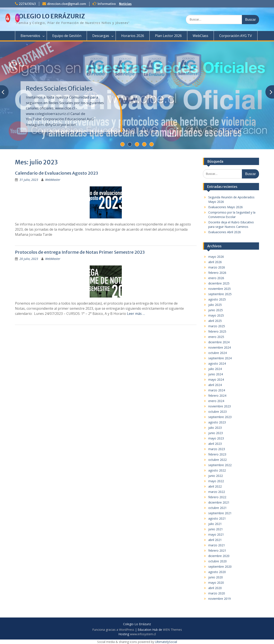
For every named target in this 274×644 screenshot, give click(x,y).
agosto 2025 (217, 299)
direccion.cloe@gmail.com (67, 4)
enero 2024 (216, 401)
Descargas (101, 36)
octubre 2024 (217, 353)
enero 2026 (216, 278)
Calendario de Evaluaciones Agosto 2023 (57, 173)
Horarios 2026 (133, 36)
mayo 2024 (216, 379)
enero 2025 (216, 337)
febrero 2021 (217, 550)
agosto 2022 (217, 470)
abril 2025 (215, 321)
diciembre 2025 (219, 283)
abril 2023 (215, 444)
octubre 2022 (217, 460)
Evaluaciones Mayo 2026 (226, 207)
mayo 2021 (216, 534)
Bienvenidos (30, 36)
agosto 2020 (217, 572)
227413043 (27, 4)
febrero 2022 (217, 497)
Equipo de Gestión (67, 36)
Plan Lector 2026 (168, 36)
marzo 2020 (217, 593)
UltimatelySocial (166, 642)
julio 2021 (215, 524)
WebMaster (53, 180)
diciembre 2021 (219, 502)
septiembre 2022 (220, 465)
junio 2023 (216, 433)
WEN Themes (172, 630)
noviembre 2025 (220, 289)
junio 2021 (216, 529)
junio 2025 (216, 310)
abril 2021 (215, 540)
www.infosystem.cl (143, 634)
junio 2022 (216, 476)
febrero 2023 (217, 454)
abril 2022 (215, 486)
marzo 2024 (217, 390)
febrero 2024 (217, 396)
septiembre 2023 (220, 417)
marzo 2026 (217, 267)
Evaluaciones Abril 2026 (225, 232)
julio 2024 (215, 369)
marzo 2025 (217, 326)
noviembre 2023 (220, 406)
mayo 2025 (216, 315)
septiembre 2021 (220, 513)
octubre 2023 (217, 412)
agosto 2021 (217, 518)
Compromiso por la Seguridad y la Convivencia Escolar (67, 92)
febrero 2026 (217, 273)
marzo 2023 (217, 449)
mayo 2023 (216, 438)
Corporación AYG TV (236, 36)
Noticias (125, 4)
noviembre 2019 (220, 599)
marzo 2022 (217, 492)
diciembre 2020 (219, 556)
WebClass (200, 36)
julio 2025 (215, 305)
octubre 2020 (217, 561)
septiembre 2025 (220, 294)
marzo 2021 (217, 545)
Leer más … (136, 314)
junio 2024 (216, 374)
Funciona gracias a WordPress (113, 630)
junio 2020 (216, 577)
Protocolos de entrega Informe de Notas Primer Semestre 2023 (80, 252)
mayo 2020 (216, 583)
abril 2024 (215, 385)
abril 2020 (215, 588)
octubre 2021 (217, 508)
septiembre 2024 (220, 358)
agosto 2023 (217, 422)
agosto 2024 (217, 363)
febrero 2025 (217, 331)
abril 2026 (215, 262)
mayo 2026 (216, 257)
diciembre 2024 (219, 342)
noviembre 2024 (220, 347)
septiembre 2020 (220, 567)
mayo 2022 (216, 481)
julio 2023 (215, 428)
